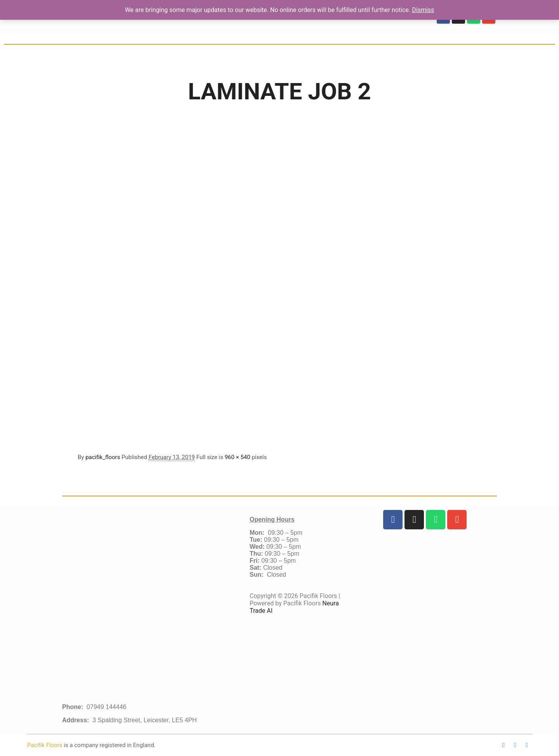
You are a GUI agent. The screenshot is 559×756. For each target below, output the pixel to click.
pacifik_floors (103, 457)
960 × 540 (238, 457)
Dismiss (423, 10)
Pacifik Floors (45, 745)
